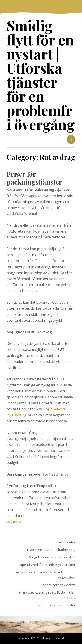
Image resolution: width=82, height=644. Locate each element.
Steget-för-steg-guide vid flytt (52, 557)
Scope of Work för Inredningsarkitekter (46, 565)
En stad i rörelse (63, 542)
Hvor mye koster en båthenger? (51, 550)
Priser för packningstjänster (34, 178)
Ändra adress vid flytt (59, 585)
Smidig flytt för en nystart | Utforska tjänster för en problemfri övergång (41, 75)
